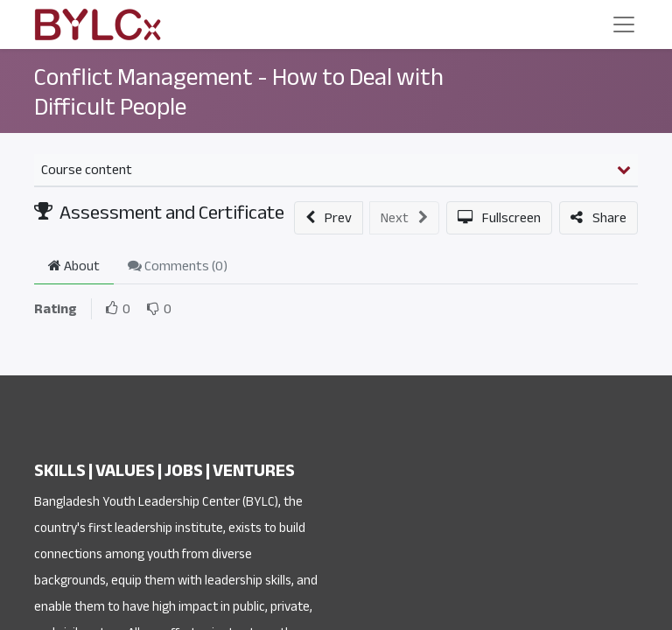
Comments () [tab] (178, 266)
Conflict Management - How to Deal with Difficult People (239, 92)
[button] (329, 218)
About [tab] (74, 266)
